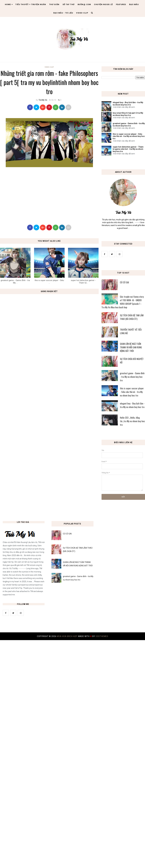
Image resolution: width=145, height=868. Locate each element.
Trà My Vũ (43, 100)
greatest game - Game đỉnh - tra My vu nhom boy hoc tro (129, 125)
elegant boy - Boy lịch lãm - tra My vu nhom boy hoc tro (128, 104)
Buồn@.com (84, 4)
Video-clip (82, 13)
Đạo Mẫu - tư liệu (63, 13)
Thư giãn (54, 4)
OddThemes (102, 636)
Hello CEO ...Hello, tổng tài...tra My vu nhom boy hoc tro (132, 421)
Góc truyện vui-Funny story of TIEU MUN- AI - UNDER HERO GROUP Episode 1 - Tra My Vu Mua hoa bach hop (123, 302)
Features (121, 4)
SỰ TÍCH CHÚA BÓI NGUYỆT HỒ (132, 361)
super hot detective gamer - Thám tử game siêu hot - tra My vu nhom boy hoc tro (128, 149)
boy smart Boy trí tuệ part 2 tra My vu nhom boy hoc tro (128, 114)
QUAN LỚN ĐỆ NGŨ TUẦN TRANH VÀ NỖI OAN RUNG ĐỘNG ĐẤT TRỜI (131, 347)
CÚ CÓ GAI (124, 282)
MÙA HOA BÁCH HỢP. (67, 636)
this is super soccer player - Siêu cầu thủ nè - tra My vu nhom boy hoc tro (129, 136)
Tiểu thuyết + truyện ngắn (31, 4)
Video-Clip (49, 67)
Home (9, 4)
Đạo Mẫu (134, 4)
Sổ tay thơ (69, 4)
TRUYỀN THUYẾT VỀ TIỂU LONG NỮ (131, 331)
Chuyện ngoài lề (103, 4)
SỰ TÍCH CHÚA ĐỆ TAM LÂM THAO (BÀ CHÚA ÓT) (132, 317)
